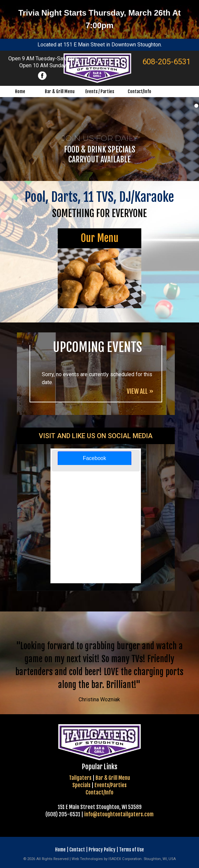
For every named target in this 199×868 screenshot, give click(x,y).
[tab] (95, 458)
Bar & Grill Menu (113, 778)
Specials (81, 785)
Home (60, 850)
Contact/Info (99, 792)
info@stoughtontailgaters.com (119, 814)
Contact (77, 850)
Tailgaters (80, 778)
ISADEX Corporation (125, 859)
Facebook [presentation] (95, 458)
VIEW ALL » (140, 391)
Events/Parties (111, 785)
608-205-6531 (166, 62)
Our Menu (99, 238)
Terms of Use (132, 850)
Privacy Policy (102, 850)
